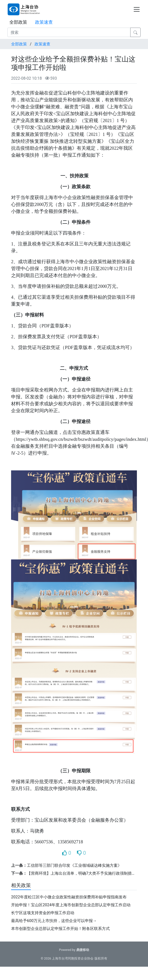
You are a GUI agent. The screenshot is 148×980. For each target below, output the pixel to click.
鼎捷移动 (83, 950)
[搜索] (69, 32)
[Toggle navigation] (137, 9)
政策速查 (44, 22)
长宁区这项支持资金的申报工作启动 (43, 913)
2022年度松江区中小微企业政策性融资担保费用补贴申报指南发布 (69, 897)
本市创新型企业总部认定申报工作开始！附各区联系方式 (60, 929)
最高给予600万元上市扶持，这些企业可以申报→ (54, 921)
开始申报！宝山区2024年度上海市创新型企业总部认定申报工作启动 (71, 905)
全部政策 (18, 22)
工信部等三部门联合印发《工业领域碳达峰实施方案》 (74, 865)
